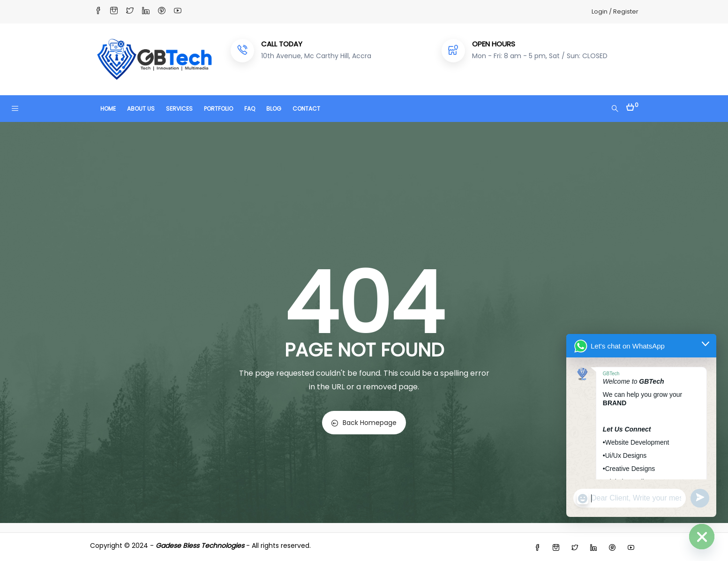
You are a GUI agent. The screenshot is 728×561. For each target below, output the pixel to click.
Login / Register (615, 11)
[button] (632, 105)
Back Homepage (364, 423)
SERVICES (179, 109)
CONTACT (306, 109)
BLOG (274, 109)
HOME (108, 109)
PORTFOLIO (218, 109)
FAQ (250, 109)
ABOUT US (141, 109)
